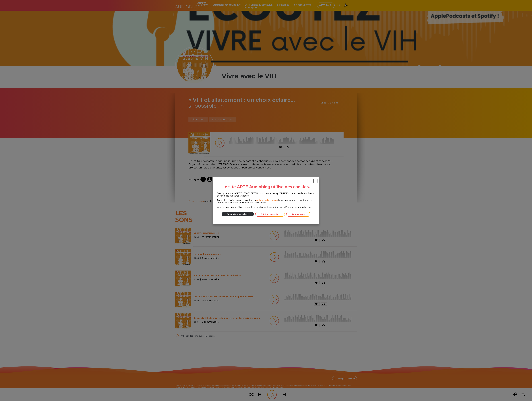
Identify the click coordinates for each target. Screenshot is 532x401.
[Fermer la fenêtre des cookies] (315, 181)
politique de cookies (267, 200)
